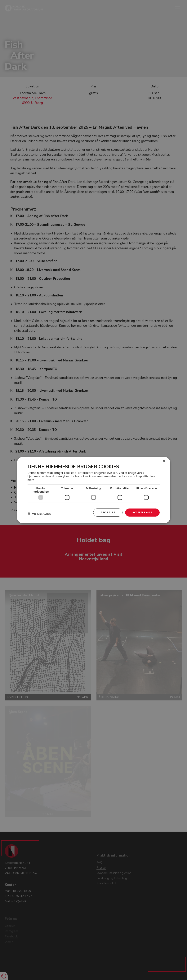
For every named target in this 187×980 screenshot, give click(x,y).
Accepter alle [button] (142, 512)
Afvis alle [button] (106, 512)
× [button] (164, 461)
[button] (39, 513)
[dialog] (93, 490)
